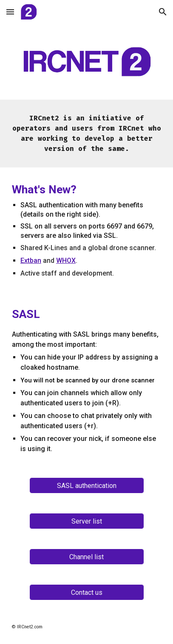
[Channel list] (87, 557)
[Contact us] (87, 592)
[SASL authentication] (87, 486)
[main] (86, 134)
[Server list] (87, 521)
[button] (10, 12)
